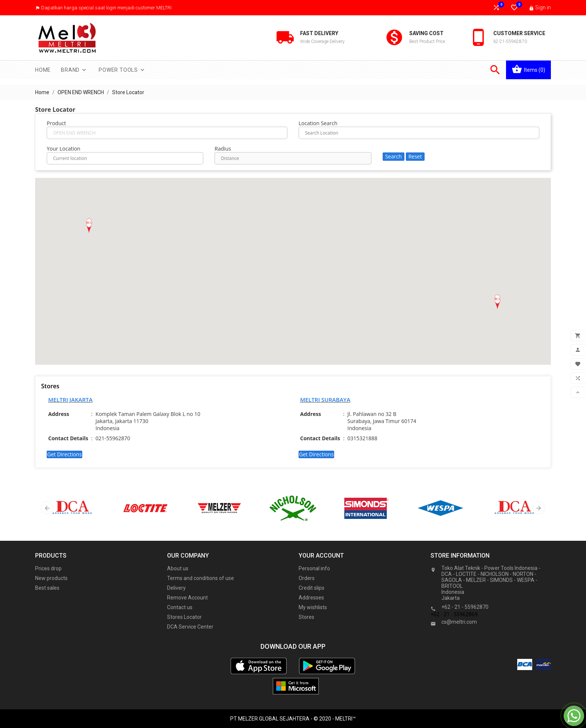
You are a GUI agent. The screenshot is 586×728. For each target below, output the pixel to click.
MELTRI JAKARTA (70, 400)
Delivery (176, 588)
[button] (89, 226)
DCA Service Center (190, 627)
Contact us (180, 607)
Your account (321, 556)
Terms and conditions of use (201, 578)
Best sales (47, 588)
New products (51, 578)
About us (178, 568)
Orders (307, 578)
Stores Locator (184, 617)
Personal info (314, 568)
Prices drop (48, 568)
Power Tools (122, 70)
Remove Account (187, 598)
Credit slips (311, 588)
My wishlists (313, 607)
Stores (306, 617)
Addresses (311, 598)
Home (43, 70)
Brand (74, 70)
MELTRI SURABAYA (325, 400)
